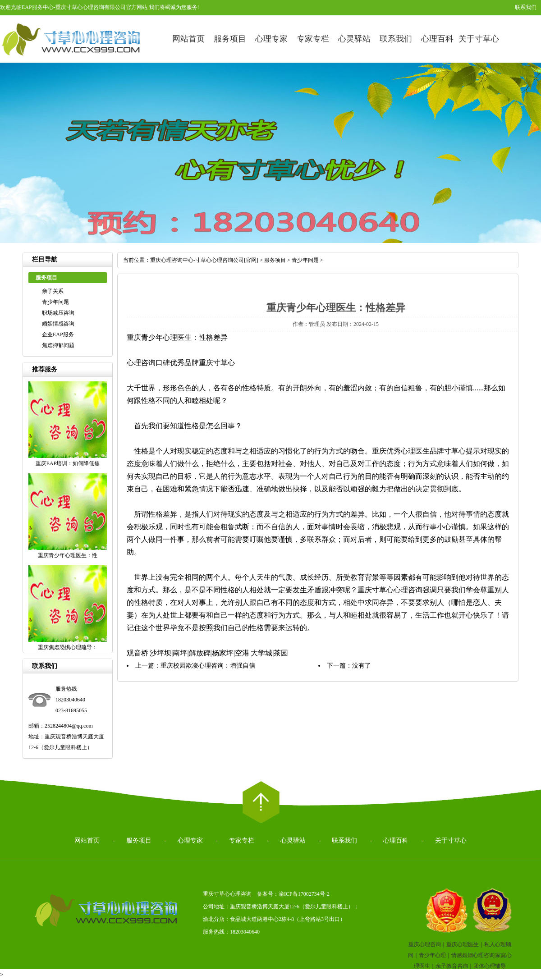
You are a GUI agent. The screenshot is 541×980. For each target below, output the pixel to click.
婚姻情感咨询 (58, 324)
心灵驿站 (354, 39)
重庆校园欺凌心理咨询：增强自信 (208, 666)
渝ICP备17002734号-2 (304, 894)
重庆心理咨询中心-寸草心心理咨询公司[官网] (204, 260)
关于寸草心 (479, 39)
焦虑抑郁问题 (58, 345)
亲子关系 (53, 291)
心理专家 (271, 39)
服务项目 (230, 39)
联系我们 (526, 7)
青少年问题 (55, 302)
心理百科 (437, 39)
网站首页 (188, 39)
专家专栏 (313, 39)
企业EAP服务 (58, 334)
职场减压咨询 (58, 313)
